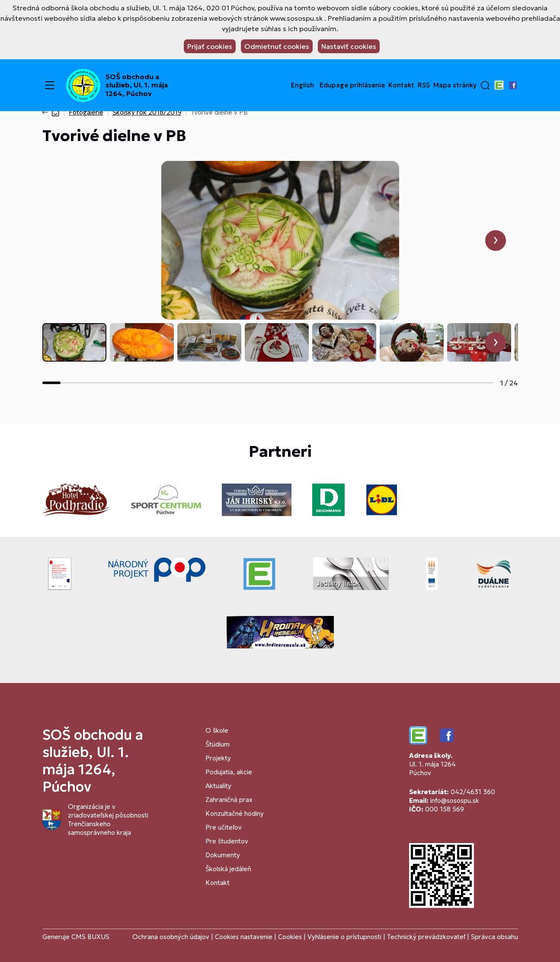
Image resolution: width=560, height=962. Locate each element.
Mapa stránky (455, 85)
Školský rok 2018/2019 (147, 112)
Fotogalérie (86, 112)
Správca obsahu (494, 937)
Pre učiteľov (224, 827)
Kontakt (401, 85)
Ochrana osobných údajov (171, 937)
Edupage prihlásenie (352, 85)
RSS (424, 85)
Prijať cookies (210, 46)
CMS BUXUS (90, 937)
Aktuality (218, 786)
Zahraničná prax (229, 800)
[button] (485, 85)
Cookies (291, 937)
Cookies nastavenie (244, 937)
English (302, 85)
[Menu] (50, 85)
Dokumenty (223, 855)
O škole (217, 730)
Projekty (218, 758)
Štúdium (218, 744)
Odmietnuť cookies (277, 46)
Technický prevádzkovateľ (426, 937)
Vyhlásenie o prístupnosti (344, 937)
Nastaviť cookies (349, 46)
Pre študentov (227, 841)
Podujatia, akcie (229, 772)
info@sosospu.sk (455, 800)
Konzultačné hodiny (235, 813)
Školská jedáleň (228, 869)
